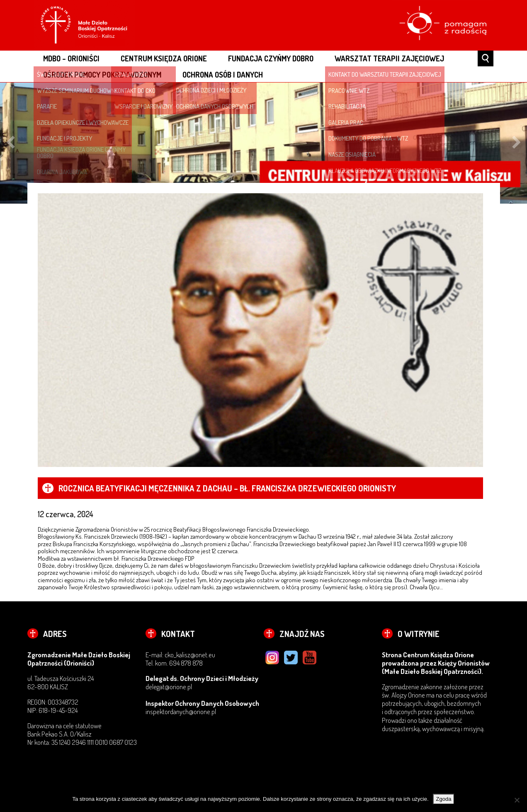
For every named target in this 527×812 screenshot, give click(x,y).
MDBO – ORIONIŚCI (71, 58)
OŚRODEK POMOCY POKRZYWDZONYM (102, 74)
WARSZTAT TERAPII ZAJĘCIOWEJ (389, 58)
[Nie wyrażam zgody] (517, 800)
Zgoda (444, 799)
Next (517, 143)
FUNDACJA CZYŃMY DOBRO (271, 58)
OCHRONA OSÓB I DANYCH (223, 74)
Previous (10, 143)
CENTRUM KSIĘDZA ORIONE (164, 58)
